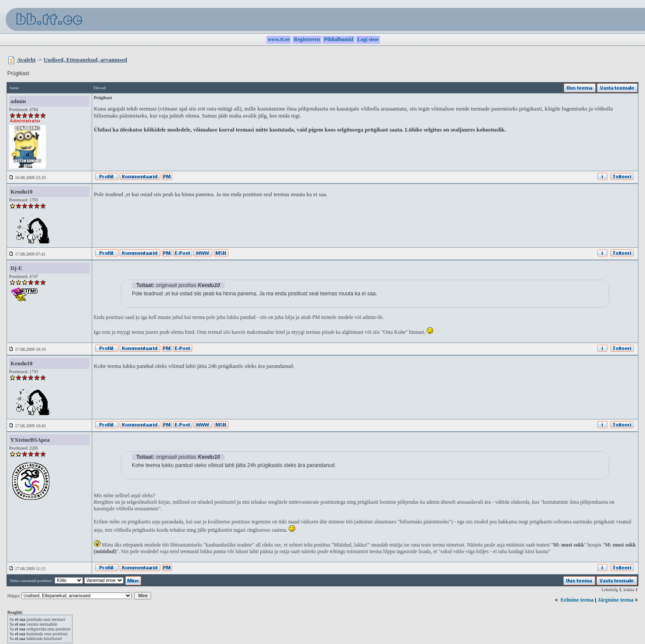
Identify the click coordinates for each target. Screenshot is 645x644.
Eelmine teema (577, 600)
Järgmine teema (615, 600)
